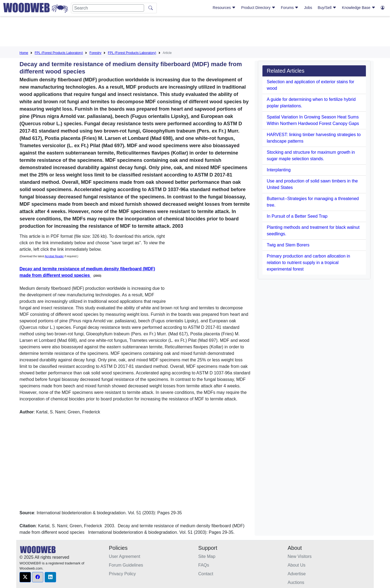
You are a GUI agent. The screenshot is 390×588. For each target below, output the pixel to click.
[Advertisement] (195, 32)
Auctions (296, 582)
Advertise (297, 574)
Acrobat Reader (54, 256)
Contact (206, 574)
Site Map (207, 556)
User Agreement (125, 556)
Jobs (308, 8)
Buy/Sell (327, 8)
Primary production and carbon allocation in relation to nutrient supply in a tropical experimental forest (308, 263)
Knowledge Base (359, 8)
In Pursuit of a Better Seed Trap (297, 216)
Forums (290, 8)
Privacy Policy (122, 574)
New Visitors (300, 556)
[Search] (108, 8)
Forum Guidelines (126, 565)
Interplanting (279, 170)
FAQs (204, 565)
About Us (297, 565)
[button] (25, 577)
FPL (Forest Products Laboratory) (59, 53)
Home (24, 53)
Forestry (95, 53)
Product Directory (258, 8)
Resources (224, 8)
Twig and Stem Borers (288, 245)
